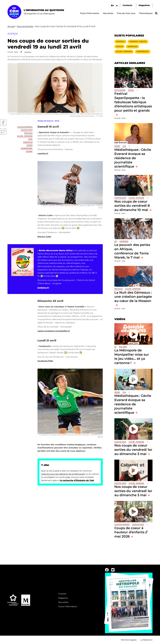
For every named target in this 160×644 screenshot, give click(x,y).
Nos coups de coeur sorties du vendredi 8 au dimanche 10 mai (132, 206)
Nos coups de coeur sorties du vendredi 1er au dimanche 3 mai (133, 450)
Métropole (120, 42)
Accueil (11, 26)
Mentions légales (129, 640)
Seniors (117, 146)
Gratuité (119, 46)
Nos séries (108, 13)
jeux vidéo (123, 347)
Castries (29, 145)
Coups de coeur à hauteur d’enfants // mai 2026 (131, 532)
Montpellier (28, 142)
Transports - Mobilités (138, 42)
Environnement (143, 51)
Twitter (3, 131)
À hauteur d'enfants (25, 127)
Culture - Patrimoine (25, 136)
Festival (131, 90)
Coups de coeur (27, 130)
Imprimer (28, 52)
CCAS (124, 146)
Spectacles (28, 133)
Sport (30, 139)
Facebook (3, 123)
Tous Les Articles (25, 26)
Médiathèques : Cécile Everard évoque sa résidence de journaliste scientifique (133, 158)
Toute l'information (90, 13)
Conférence (124, 241)
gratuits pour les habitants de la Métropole (63, 474)
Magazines (144, 5)
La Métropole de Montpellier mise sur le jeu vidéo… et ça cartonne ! (132, 357)
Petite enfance (120, 90)
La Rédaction (146, 640)
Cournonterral (27, 148)
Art (116, 241)
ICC (115, 347)
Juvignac (29, 151)
